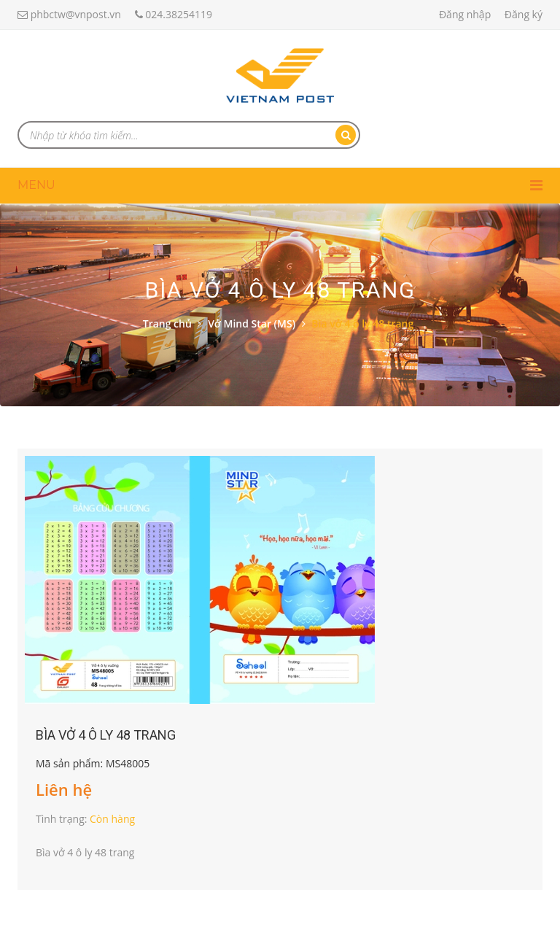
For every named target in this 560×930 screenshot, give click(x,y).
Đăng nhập (465, 14)
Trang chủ (167, 323)
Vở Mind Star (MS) (252, 323)
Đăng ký (524, 14)
